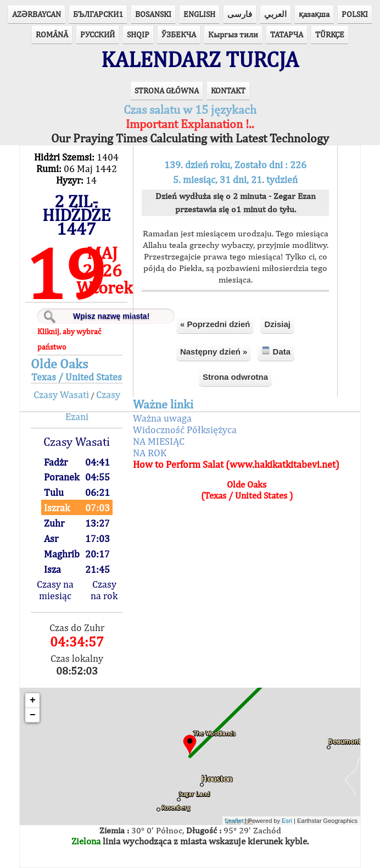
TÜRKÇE (330, 34)
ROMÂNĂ (52, 34)
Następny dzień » (214, 352)
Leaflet (234, 821)
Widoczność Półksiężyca (185, 430)
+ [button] (33, 700)
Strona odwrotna (235, 377)
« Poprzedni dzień (215, 324)
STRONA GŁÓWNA (167, 90)
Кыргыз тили (233, 34)
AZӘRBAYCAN (37, 14)
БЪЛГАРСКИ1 (98, 14)
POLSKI (355, 14)
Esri (287, 821)
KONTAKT (228, 90)
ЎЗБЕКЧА (179, 34)
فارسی (240, 14)
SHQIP (138, 34)
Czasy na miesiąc (55, 590)
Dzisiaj (277, 324)
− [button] (33, 715)
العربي (275, 14)
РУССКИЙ (97, 34)
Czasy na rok (104, 590)
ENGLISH (199, 14)
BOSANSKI (153, 14)
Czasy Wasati (61, 394)
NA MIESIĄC (159, 441)
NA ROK (150, 453)
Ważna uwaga (162, 418)
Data (276, 351)
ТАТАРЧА (287, 34)
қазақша (314, 14)
